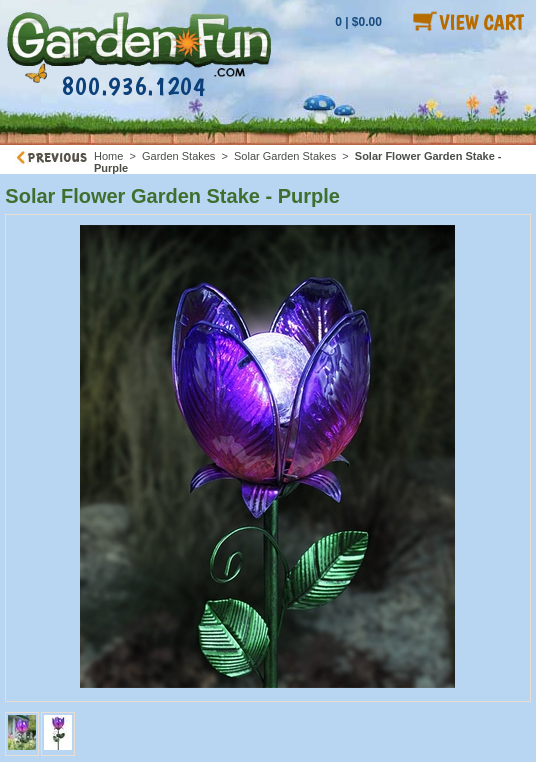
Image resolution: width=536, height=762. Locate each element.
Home (108, 156)
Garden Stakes (178, 156)
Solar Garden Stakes (285, 156)
